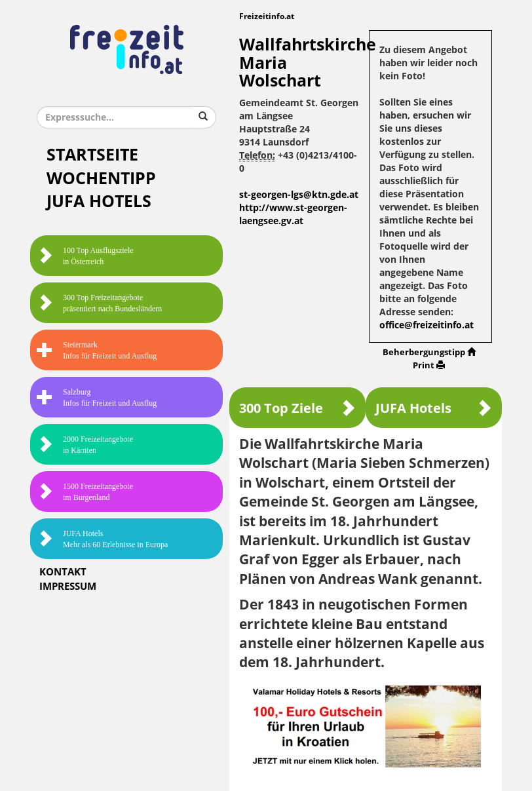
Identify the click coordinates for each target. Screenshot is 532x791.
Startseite (92, 155)
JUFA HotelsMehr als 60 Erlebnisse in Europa (102, 539)
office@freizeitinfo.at (427, 325)
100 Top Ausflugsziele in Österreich (85, 256)
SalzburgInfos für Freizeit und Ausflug (97, 397)
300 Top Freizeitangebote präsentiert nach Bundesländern (99, 303)
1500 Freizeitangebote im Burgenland (85, 492)
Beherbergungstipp (429, 352)
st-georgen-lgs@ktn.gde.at (299, 195)
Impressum (68, 587)
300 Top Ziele (297, 408)
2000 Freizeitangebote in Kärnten (85, 445)
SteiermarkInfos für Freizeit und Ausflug (97, 350)
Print (429, 365)
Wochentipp (101, 179)
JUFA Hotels (99, 202)
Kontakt (63, 572)
